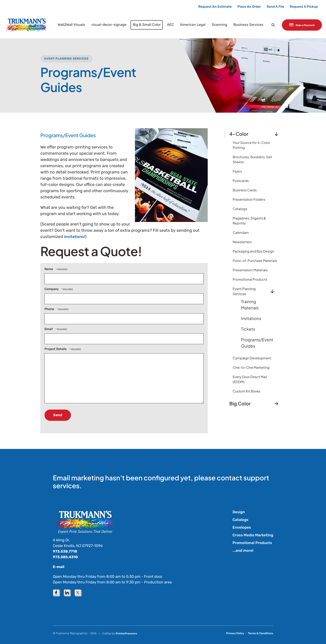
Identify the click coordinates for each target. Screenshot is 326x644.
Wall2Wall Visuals (69, 25)
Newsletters (242, 242)
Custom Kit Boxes (246, 391)
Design (239, 512)
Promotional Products (250, 279)
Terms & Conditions (261, 633)
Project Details (56, 349)
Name (49, 269)
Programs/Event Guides (257, 343)
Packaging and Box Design (253, 251)
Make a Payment (301, 25)
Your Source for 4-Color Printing (251, 145)
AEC (168, 25)
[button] (268, 25)
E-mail (59, 567)
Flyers (237, 171)
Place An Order (249, 7)
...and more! (243, 550)
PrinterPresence (126, 633)
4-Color (255, 134)
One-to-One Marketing (251, 367)
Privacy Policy (235, 633)
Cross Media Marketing (253, 535)
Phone (50, 309)
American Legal (190, 25)
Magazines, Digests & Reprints (249, 221)
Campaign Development (252, 358)
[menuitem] (69, 25)
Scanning (217, 25)
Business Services (246, 25)
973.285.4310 (66, 557)
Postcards (241, 181)
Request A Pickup (304, 7)
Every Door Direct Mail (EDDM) (250, 379)
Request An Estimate (215, 7)
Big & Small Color (144, 25)
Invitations (251, 318)
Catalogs (240, 209)
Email (49, 329)
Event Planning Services (66, 59)
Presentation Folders (249, 199)
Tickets (248, 329)
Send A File (275, 7)
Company (52, 289)
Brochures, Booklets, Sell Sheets (252, 159)
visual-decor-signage (106, 25)
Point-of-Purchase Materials (255, 261)
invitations (75, 237)
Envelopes (242, 527)
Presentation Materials (250, 270)
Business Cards (245, 190)
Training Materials (250, 305)
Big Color (255, 404)
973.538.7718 (65, 551)
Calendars (241, 232)
